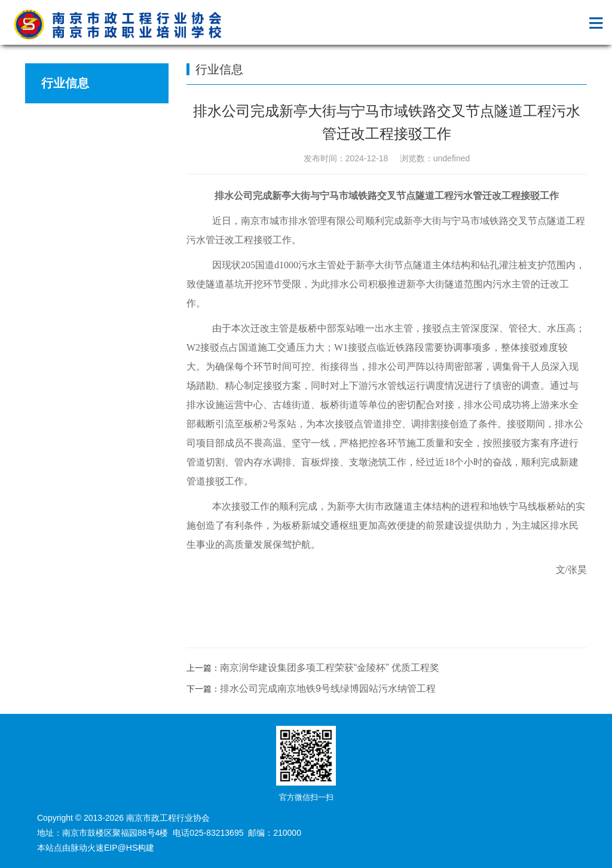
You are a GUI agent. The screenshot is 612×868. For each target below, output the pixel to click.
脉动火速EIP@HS (104, 848)
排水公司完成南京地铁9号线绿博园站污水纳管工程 (328, 688)
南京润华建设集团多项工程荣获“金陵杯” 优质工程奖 (330, 668)
